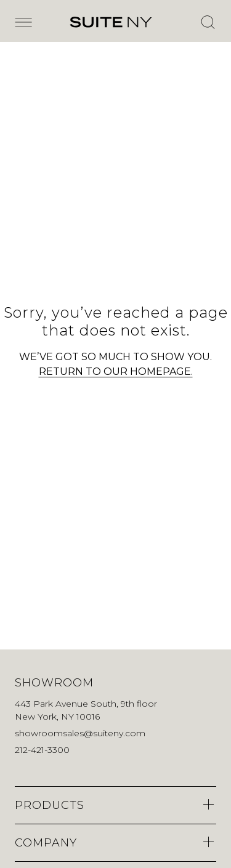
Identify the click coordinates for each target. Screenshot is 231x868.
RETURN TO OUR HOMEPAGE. (116, 372)
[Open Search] (208, 22)
